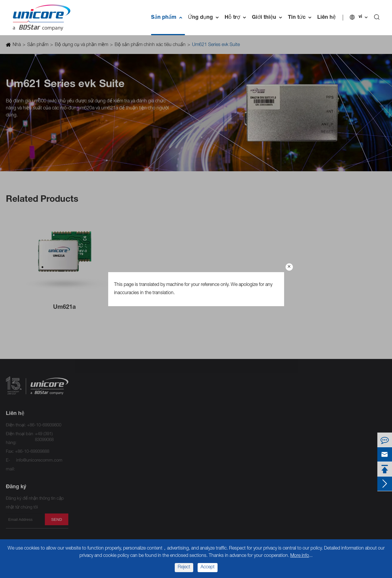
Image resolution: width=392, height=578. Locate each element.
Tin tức (301, 18)
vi (360, 17)
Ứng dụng (205, 18)
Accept (208, 567)
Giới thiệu (268, 18)
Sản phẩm (168, 18)
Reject (184, 567)
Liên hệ (326, 18)
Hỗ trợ (237, 18)
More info (300, 556)
